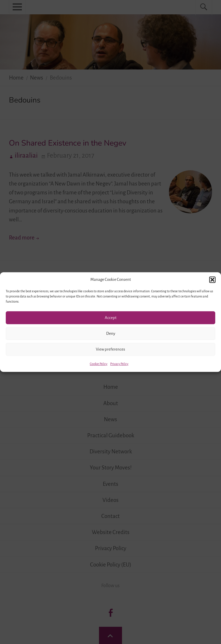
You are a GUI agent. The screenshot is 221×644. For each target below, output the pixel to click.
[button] (212, 280)
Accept (111, 318)
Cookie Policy (99, 364)
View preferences (110, 349)
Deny (111, 333)
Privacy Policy (119, 364)
